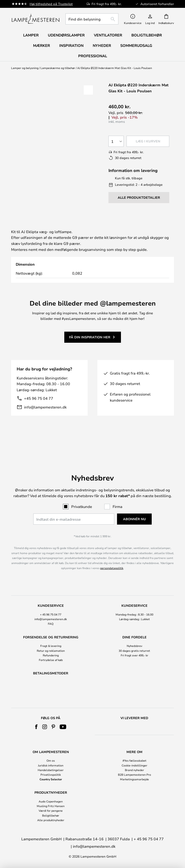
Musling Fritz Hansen (51, 806)
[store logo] (35, 19)
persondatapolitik (112, 556)
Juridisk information (51, 765)
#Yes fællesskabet (134, 760)
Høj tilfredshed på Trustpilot (51, 4)
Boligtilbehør (51, 815)
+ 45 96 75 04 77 (51, 602)
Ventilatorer (108, 35)
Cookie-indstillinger (134, 765)
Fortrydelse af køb (51, 648)
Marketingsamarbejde (134, 779)
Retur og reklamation (51, 638)
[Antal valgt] (116, 141)
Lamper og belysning (25, 68)
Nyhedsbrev (134, 634)
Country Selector (51, 779)
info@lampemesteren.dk (45, 413)
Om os (51, 760)
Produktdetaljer (107, 227)
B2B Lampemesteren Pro (134, 775)
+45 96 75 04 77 (39, 404)
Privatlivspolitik (51, 775)
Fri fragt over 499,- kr (134, 643)
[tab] (43, 227)
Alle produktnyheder (51, 820)
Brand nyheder (134, 770)
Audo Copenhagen (51, 801)
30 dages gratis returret (134, 638)
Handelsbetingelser (51, 770)
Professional (93, 56)
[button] (88, 90)
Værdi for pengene (51, 811)
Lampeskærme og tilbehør (58, 68)
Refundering (51, 643)
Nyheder (102, 45)
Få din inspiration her (90, 343)
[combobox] (92, 19)
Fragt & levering (51, 634)
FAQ (51, 612)
